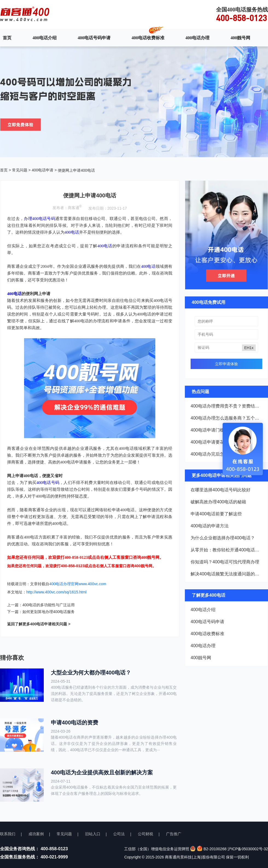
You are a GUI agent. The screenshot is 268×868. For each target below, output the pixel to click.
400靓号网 (240, 38)
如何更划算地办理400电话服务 (49, 612)
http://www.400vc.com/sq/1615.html (56, 592)
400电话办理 (197, 38)
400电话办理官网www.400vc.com (78, 584)
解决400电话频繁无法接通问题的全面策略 (226, 574)
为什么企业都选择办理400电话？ (223, 538)
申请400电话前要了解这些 (216, 514)
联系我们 (8, 834)
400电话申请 (43, 170)
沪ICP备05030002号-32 (248, 849)
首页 (7, 38)
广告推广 (174, 834)
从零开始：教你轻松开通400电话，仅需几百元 (226, 550)
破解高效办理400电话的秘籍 (218, 502)
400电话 (72, 232)
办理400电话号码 (40, 219)
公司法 (119, 834)
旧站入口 (93, 834)
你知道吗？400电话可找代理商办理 (225, 562)
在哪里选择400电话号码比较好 (221, 490)
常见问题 (20, 170)
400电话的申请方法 (210, 526)
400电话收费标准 (148, 38)
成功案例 (36, 834)
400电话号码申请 (94, 38)
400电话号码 (48, 483)
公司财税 (145, 834)
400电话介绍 (45, 38)
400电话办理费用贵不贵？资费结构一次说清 (226, 406)
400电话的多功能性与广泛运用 (49, 605)
